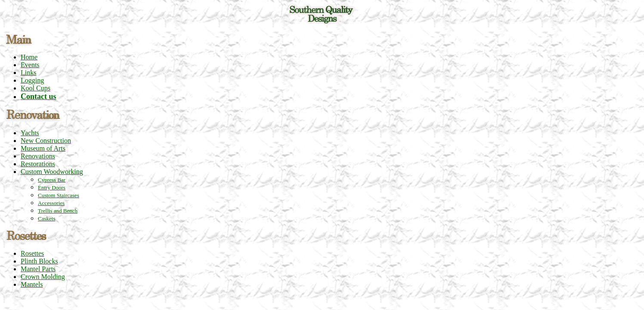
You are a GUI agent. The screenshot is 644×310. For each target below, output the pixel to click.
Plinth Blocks (39, 261)
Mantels (32, 284)
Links (28, 73)
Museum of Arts (43, 148)
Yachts (30, 133)
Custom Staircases (59, 195)
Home (29, 57)
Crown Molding (43, 277)
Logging (32, 80)
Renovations (38, 156)
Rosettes (32, 253)
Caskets (46, 219)
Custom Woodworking (52, 172)
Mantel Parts (38, 269)
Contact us (39, 96)
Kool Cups (36, 88)
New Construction (46, 141)
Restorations (38, 164)
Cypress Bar (52, 180)
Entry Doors (52, 188)
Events (30, 65)
